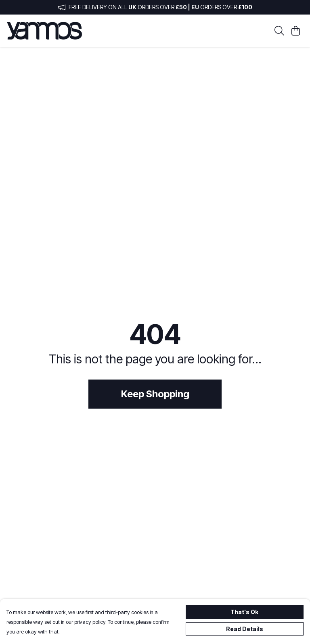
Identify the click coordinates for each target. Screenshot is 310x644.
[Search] (279, 31)
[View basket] (295, 31)
